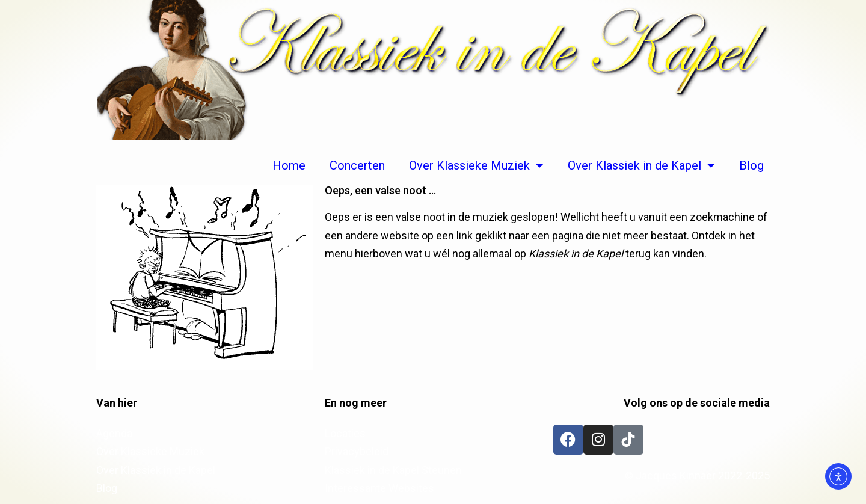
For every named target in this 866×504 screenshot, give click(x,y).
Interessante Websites (379, 488)
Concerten (357, 165)
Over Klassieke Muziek (476, 165)
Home (289, 165)
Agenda (114, 433)
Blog (751, 165)
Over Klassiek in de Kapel (641, 165)
